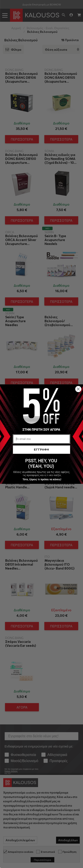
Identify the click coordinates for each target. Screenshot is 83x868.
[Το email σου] (41, 439)
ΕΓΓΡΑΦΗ (41, 449)
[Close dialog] (78, 389)
